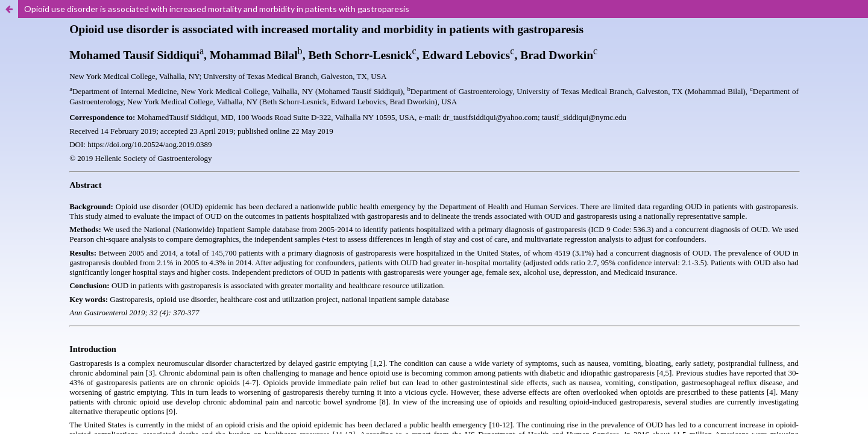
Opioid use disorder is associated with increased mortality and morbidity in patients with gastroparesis (217, 9)
